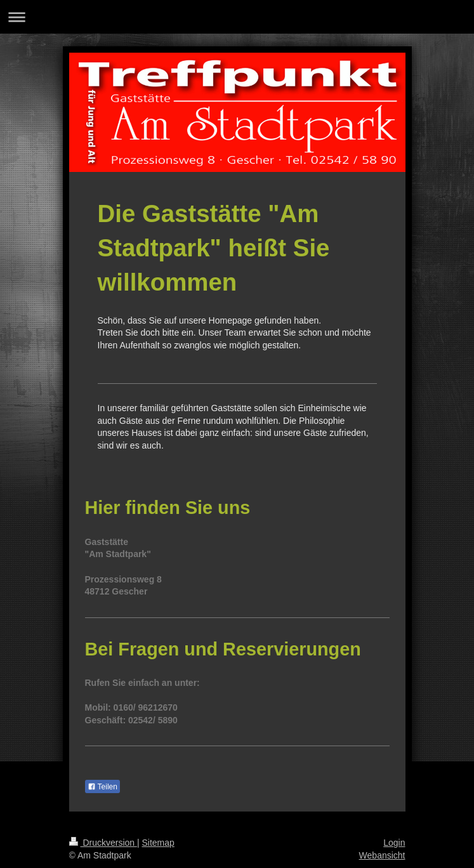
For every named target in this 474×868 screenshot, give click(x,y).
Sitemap (158, 843)
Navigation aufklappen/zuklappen (237, 17)
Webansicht (382, 855)
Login (394, 843)
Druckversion (103, 843)
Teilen (102, 787)
